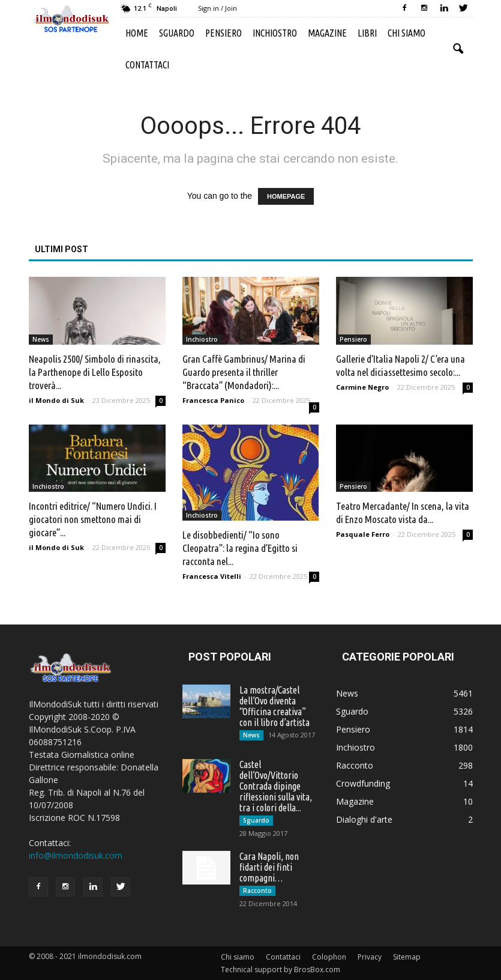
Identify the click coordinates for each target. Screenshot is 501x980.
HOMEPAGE (286, 196)
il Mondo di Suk (56, 400)
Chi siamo (406, 33)
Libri (367, 33)
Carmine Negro (362, 387)
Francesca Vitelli (212, 576)
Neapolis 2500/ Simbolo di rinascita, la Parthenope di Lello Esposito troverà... (95, 372)
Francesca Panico (213, 400)
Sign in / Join (217, 8)
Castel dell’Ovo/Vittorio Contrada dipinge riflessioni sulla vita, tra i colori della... (276, 786)
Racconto (257, 891)
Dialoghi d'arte (364, 819)
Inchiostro (275, 33)
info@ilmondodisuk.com (76, 855)
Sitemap (407, 957)
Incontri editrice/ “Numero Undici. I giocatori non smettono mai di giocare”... (93, 519)
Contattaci (147, 65)
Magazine (327, 33)
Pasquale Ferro (363, 534)
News (41, 339)
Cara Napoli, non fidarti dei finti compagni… (269, 867)
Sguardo (177, 33)
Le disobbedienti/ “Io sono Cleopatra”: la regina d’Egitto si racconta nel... (240, 548)
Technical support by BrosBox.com (280, 969)
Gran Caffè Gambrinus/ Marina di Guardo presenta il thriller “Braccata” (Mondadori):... (244, 372)
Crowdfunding (363, 783)
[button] (458, 49)
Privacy (370, 957)
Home (137, 33)
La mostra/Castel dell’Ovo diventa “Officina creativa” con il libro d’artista (274, 706)
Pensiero (223, 33)
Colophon (329, 957)
